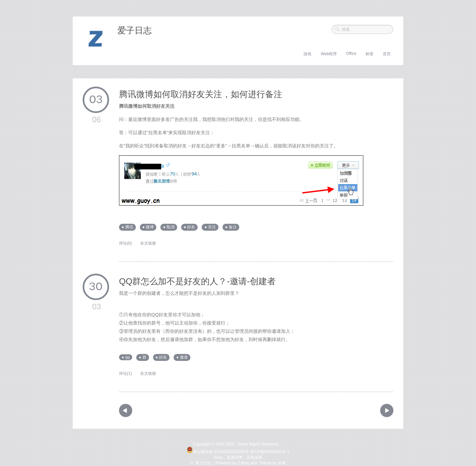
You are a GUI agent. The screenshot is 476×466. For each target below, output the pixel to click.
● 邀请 (182, 357)
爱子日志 (135, 30)
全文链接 (148, 243)
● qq (126, 357)
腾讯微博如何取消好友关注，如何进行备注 (201, 94)
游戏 (307, 54)
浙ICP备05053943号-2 (270, 452)
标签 (370, 54)
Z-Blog (243, 463)
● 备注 (231, 227)
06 (97, 119)
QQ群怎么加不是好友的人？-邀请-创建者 (197, 281)
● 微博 (148, 227)
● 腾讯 (127, 227)
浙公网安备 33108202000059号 (218, 452)
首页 (387, 54)
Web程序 (329, 54)
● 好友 (190, 227)
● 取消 (169, 227)
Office (351, 54)
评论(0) (125, 243)
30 (96, 287)
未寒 (282, 463)
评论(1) (125, 373)
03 (96, 100)
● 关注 (210, 227)
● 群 (143, 357)
